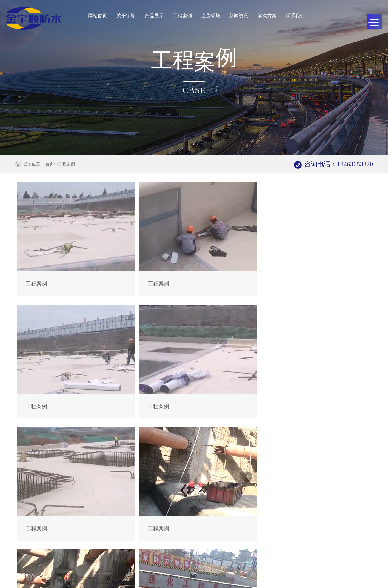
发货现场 (211, 16)
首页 (50, 164)
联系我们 (295, 16)
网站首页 (98, 16)
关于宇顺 (126, 16)
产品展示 (154, 16)
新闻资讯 (239, 16)
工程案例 (182, 16)
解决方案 (267, 16)
